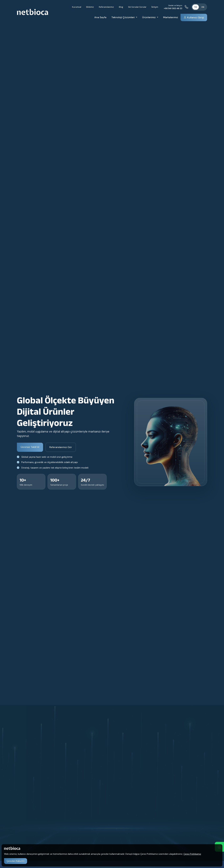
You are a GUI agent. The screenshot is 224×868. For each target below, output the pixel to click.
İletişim (155, 7)
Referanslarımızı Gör (61, 447)
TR (196, 7)
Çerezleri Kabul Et (16, 861)
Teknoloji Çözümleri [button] (123, 17)
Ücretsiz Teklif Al (30, 447)
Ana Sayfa (100, 17)
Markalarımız (171, 17)
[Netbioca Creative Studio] (33, 12)
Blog (121, 7)
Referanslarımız (106, 7)
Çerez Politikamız (192, 854)
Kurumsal (77, 7)
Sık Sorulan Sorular (137, 7)
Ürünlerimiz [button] (149, 17)
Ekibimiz (90, 7)
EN (203, 7)
